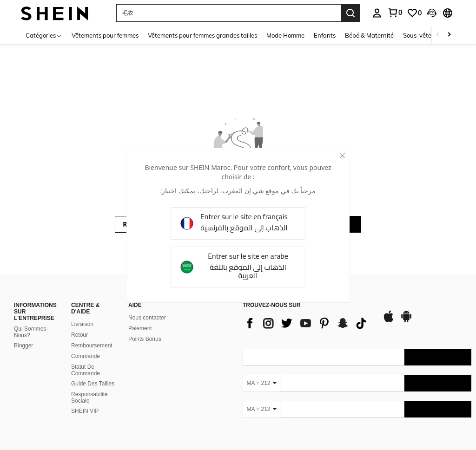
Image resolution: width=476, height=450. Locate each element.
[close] (342, 156)
